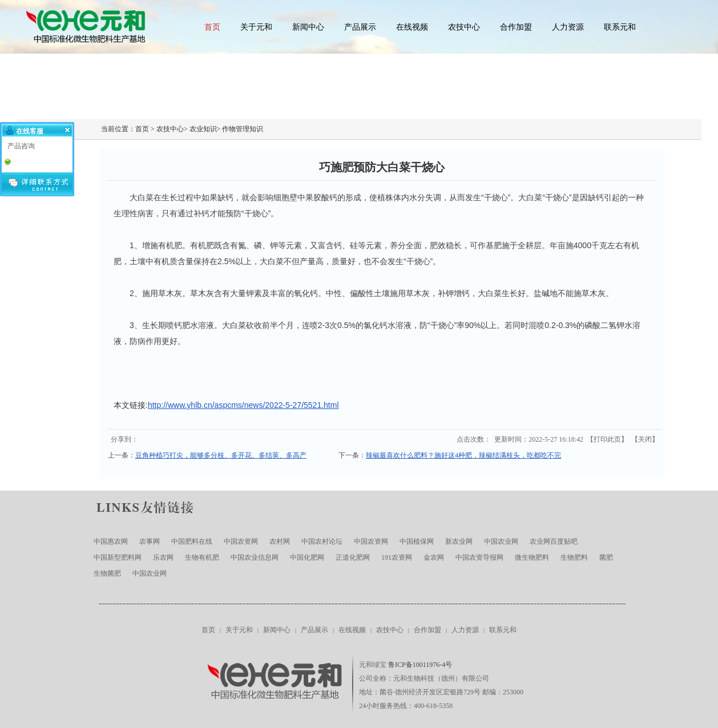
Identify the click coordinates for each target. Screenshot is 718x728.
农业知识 (203, 129)
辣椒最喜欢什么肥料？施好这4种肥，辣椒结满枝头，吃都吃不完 (463, 455)
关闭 (645, 439)
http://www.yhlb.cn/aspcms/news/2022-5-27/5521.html (243, 405)
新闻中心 (308, 27)
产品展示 (360, 27)
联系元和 (620, 27)
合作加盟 (516, 27)
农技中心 (464, 27)
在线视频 (412, 27)
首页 (212, 27)
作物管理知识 (243, 129)
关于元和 (256, 27)
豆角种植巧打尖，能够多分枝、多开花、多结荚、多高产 (221, 455)
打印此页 (607, 439)
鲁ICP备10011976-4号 (420, 665)
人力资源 (568, 27)
